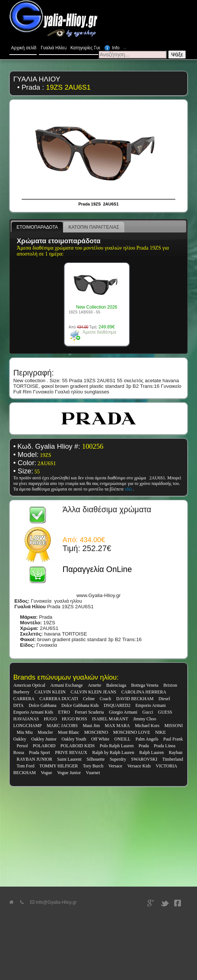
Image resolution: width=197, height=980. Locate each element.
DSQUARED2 (117, 705)
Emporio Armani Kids (33, 712)
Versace (115, 766)
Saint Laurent (69, 759)
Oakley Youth (74, 739)
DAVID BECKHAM (135, 699)
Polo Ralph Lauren (117, 746)
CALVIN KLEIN (50, 692)
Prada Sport (40, 752)
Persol (22, 746)
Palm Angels (147, 739)
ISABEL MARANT (110, 719)
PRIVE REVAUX (71, 752)
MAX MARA (117, 726)
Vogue (46, 773)
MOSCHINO (96, 732)
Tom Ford (25, 766)
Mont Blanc (69, 732)
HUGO (50, 719)
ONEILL (122, 739)
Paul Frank (173, 739)
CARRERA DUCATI (59, 699)
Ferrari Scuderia (89, 712)
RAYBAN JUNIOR (34, 759)
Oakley (20, 739)
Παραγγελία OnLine (97, 569)
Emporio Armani (150, 705)
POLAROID (44, 746)
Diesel (164, 699)
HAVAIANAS (26, 719)
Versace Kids (139, 766)
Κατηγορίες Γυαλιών (85, 46)
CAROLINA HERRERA (144, 692)
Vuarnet (93, 773)
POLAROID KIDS (78, 746)
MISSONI (174, 726)
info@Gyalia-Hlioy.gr (53, 902)
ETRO (64, 712)
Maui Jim (91, 726)
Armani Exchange (67, 685)
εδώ (129, 489)
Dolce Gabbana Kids (80, 705)
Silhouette (96, 759)
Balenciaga (116, 685)
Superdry (118, 759)
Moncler (45, 732)
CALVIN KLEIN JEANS (93, 692)
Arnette (95, 685)
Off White (100, 739)
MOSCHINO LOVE (132, 732)
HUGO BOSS (74, 719)
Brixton (170, 685)
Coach (106, 699)
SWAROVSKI (144, 759)
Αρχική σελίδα (24, 48)
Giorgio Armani (123, 712)
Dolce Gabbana (43, 705)
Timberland (173, 759)
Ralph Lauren (151, 752)
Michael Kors (147, 726)
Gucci (148, 712)
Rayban (176, 752)
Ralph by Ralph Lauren (113, 752)
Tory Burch (93, 766)
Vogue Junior (69, 773)
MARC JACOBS (62, 726)
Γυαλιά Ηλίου (55, 46)
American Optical (30, 685)
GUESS (165, 712)
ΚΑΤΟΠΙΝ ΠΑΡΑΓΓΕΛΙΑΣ (94, 227)
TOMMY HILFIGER (59, 766)
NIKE (161, 732)
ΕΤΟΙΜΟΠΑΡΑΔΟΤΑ (37, 227)
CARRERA (24, 699)
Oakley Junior (44, 739)
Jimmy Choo (145, 719)
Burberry (21, 692)
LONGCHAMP (28, 726)
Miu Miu (24, 732)
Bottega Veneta (145, 685)
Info (116, 47)
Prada (144, 746)
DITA (19, 705)
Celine (89, 699)
